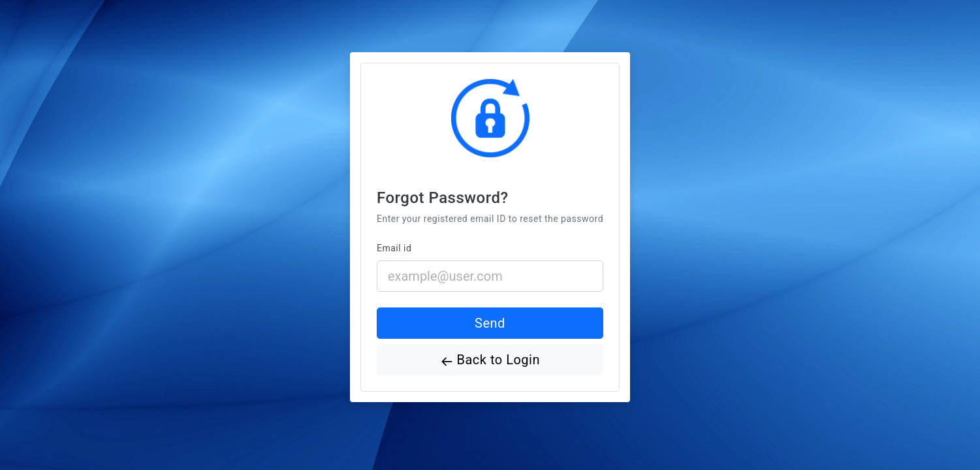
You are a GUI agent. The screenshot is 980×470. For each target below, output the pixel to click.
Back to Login (490, 361)
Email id (394, 248)
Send (490, 323)
